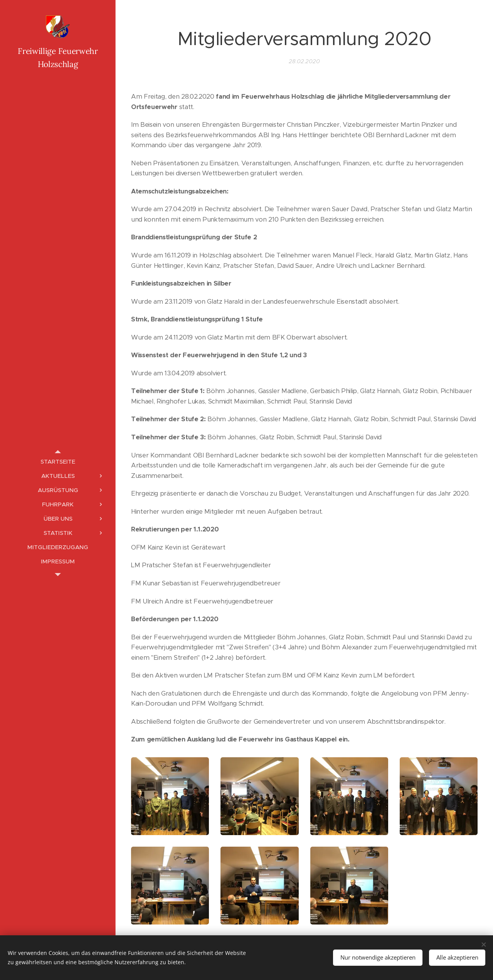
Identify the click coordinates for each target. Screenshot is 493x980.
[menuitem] (58, 461)
